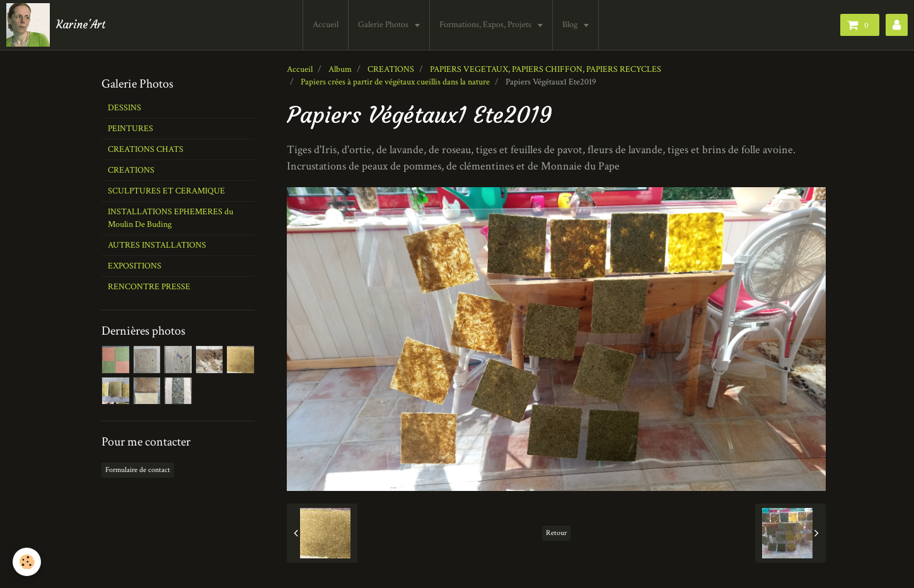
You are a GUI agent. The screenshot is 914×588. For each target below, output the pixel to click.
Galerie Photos (384, 25)
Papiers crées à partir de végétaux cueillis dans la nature (395, 82)
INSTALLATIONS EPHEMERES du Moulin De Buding (171, 218)
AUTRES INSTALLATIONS (157, 245)
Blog (571, 25)
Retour (556, 533)
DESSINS (124, 108)
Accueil (326, 25)
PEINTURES (130, 129)
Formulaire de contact (138, 470)
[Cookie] (27, 562)
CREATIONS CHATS (146, 149)
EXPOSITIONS (135, 266)
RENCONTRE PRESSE (149, 287)
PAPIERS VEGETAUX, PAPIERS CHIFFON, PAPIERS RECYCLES (546, 69)
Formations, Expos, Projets (486, 25)
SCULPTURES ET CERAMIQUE (166, 191)
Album (340, 69)
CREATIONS (391, 69)
